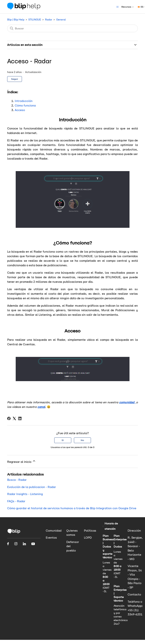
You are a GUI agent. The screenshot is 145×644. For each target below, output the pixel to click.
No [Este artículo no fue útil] (82, 440)
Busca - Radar (17, 480)
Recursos (128, 7)
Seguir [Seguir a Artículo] (15, 79)
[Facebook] (9, 418)
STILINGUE (35, 20)
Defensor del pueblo (73, 546)
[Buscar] (72, 28)
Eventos (51, 538)
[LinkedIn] (20, 418)
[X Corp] (14, 418)
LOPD (88, 538)
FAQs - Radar (16, 501)
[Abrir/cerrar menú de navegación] (117, 7)
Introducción (24, 101)
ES (141, 7)
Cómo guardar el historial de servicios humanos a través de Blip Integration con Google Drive (72, 508)
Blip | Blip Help (16, 20)
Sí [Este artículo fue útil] (63, 440)
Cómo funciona (25, 105)
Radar (49, 20)
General (61, 20)
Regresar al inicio (22, 461)
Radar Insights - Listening (25, 494)
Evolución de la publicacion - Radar (32, 487)
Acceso (20, 110)
